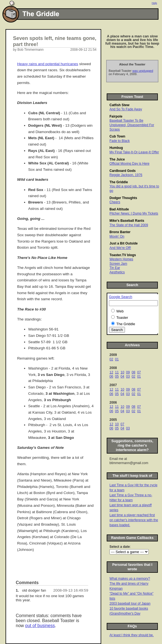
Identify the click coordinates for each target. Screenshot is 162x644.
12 (111, 372)
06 (111, 376)
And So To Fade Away (126, 109)
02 (111, 359)
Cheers (115, 202)
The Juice (117, 159)
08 (133, 372)
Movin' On (117, 236)
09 (128, 372)
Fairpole (116, 116)
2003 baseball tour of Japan (130, 604)
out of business (40, 626)
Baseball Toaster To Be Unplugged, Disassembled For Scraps (132, 125)
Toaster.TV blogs (123, 255)
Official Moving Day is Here (130, 164)
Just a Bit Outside (124, 243)
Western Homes (121, 259)
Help (154, 3)
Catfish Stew (119, 105)
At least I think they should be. (132, 635)
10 (122, 372)
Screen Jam (118, 264)
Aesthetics (117, 272)
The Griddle (119, 182)
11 (117, 372)
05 (117, 376)
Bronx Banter (120, 232)
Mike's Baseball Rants (127, 221)
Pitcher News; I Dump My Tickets (134, 213)
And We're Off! (120, 248)
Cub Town (117, 136)
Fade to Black (120, 141)
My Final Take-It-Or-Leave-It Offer (134, 152)
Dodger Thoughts (123, 198)
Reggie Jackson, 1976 (126, 175)
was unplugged (143, 71)
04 (122, 376)
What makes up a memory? (130, 579)
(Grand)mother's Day (125, 614)
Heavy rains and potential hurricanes (48, 64)
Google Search (121, 297)
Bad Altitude (119, 209)
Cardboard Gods (123, 171)
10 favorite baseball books (129, 609)
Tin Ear (115, 268)
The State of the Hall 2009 (129, 225)
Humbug (116, 148)
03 (128, 376)
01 (117, 359)
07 (139, 372)
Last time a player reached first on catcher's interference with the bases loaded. (134, 520)
